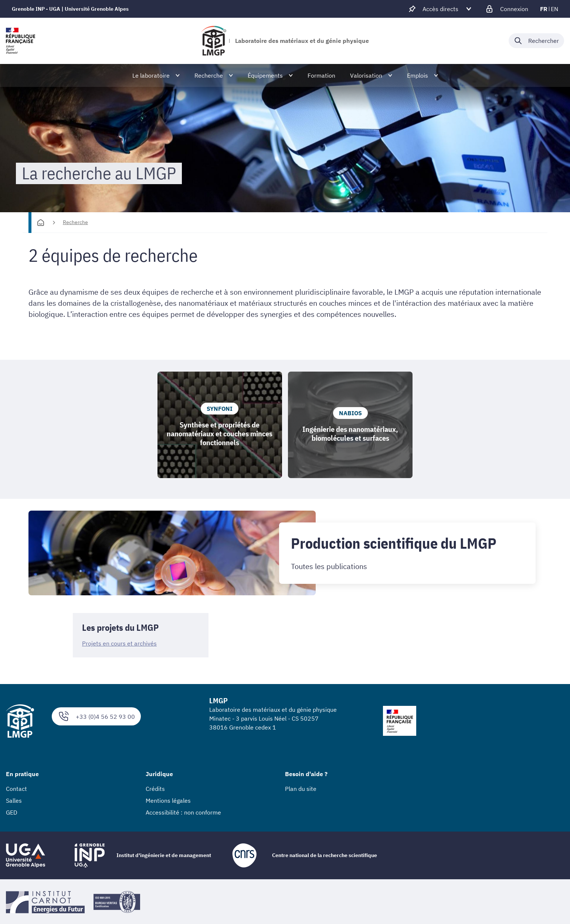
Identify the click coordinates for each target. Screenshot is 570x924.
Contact (16, 789)
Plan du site (301, 789)
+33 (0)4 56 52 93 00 (96, 716)
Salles (14, 801)
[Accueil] (41, 223)
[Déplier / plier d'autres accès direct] (440, 9)
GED (12, 813)
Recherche (75, 222)
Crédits (155, 789)
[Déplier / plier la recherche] (536, 41)
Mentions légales (168, 801)
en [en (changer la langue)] (554, 9)
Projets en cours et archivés (119, 644)
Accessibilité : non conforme (183, 813)
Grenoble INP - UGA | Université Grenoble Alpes (70, 9)
